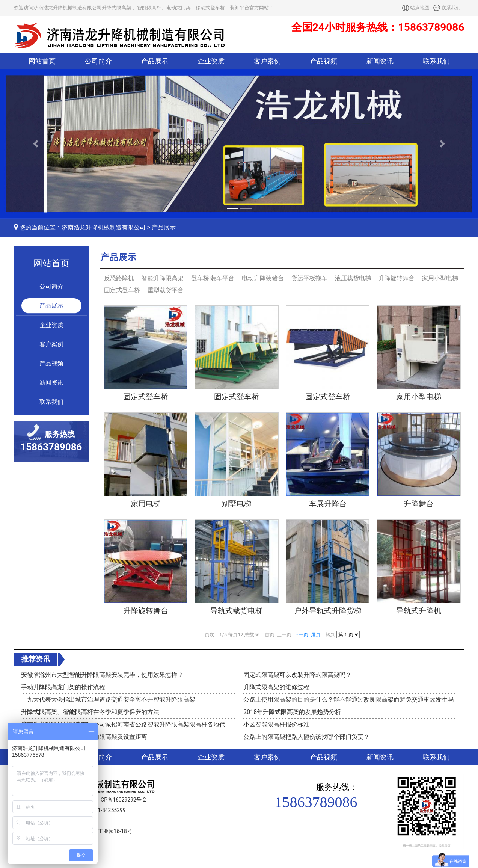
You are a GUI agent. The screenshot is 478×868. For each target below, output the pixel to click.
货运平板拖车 (309, 278)
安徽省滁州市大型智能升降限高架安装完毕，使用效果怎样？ (102, 675)
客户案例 (267, 61)
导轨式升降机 (419, 611)
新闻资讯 (380, 61)
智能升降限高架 (163, 278)
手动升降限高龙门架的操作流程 (63, 687)
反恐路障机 (119, 278)
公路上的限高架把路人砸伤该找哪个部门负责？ (306, 737)
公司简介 (98, 61)
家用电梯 (146, 504)
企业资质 (211, 61)
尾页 (316, 635)
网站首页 (42, 61)
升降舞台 (419, 504)
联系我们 (451, 8)
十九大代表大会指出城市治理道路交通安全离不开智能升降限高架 (108, 700)
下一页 (301, 635)
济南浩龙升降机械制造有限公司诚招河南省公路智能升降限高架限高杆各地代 (123, 724)
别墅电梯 (237, 504)
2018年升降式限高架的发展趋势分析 (292, 712)
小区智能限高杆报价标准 (276, 724)
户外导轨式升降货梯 (328, 611)
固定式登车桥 (122, 290)
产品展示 (155, 61)
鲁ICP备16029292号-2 (120, 800)
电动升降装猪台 (263, 278)
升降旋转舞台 (397, 278)
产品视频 (324, 61)
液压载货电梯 (353, 278)
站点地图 (420, 8)
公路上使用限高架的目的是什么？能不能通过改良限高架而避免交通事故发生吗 (348, 700)
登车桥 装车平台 (213, 278)
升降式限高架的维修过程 (276, 687)
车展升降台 (328, 504)
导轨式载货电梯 (237, 611)
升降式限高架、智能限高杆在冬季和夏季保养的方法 (90, 712)
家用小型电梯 (440, 278)
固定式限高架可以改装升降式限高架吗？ (297, 675)
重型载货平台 (166, 290)
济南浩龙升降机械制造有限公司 (104, 227)
